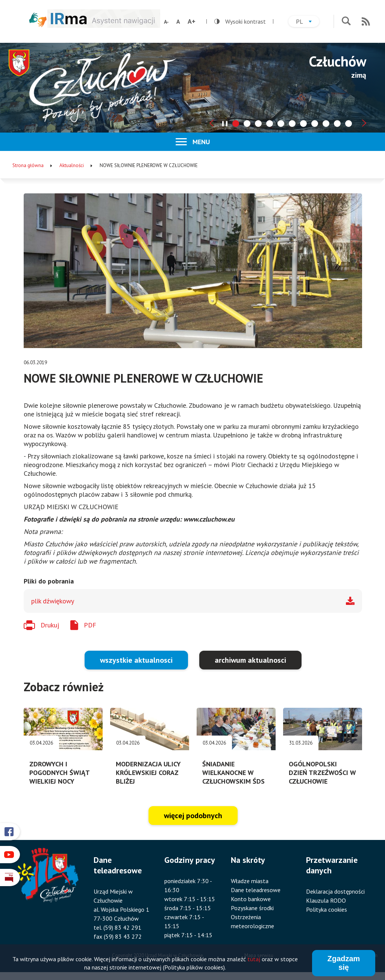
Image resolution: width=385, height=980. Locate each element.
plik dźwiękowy (53, 601)
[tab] (236, 124)
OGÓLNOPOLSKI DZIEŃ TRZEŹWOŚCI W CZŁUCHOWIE (322, 773)
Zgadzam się (344, 964)
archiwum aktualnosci (250, 660)
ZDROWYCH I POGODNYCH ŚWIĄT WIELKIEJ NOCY (59, 773)
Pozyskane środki (252, 908)
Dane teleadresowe (256, 890)
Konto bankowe (251, 899)
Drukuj (50, 625)
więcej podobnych (193, 816)
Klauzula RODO (326, 900)
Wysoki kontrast (240, 21)
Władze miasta (250, 881)
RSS (366, 21)
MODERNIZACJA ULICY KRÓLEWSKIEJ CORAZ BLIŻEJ (148, 773)
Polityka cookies (327, 909)
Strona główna (28, 165)
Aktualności (72, 165)
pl (308, 22)
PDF (90, 625)
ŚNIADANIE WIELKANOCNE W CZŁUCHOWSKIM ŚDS (233, 773)
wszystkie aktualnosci (136, 660)
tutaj (254, 960)
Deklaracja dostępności (335, 891)
